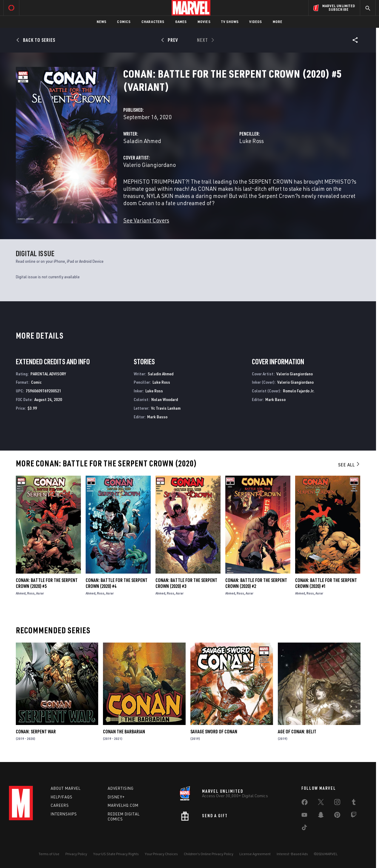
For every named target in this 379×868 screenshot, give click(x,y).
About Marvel (66, 788)
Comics (124, 22)
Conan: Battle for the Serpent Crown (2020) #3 (186, 583)
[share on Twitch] (354, 816)
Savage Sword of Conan (214, 732)
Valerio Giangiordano (150, 165)
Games (181, 22)
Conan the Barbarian (124, 732)
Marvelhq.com (123, 805)
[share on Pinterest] (337, 816)
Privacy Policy (76, 854)
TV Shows (230, 22)
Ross (31, 593)
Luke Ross (252, 141)
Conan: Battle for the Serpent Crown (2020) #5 (47, 583)
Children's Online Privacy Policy (209, 854)
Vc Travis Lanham (166, 408)
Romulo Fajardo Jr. (299, 391)
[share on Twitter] (321, 803)
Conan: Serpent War (36, 732)
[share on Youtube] (304, 816)
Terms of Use (49, 854)
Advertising (121, 788)
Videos (255, 22)
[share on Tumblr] (354, 803)
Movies (204, 22)
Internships (64, 814)
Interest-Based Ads (292, 854)
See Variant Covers (146, 220)
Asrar (40, 593)
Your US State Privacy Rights (116, 854)
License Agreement (255, 854)
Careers (60, 805)
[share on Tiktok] (304, 829)
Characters (153, 22)
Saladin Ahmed (142, 141)
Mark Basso (157, 417)
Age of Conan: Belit (297, 732)
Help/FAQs (62, 797)
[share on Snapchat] (321, 816)
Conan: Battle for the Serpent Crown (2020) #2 (256, 583)
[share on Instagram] (337, 803)
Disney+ (116, 797)
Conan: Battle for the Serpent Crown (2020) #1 (326, 583)
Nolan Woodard (165, 399)
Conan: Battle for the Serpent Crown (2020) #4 (117, 583)
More (278, 22)
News (102, 22)
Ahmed (21, 593)
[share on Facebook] (305, 804)
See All (349, 465)
